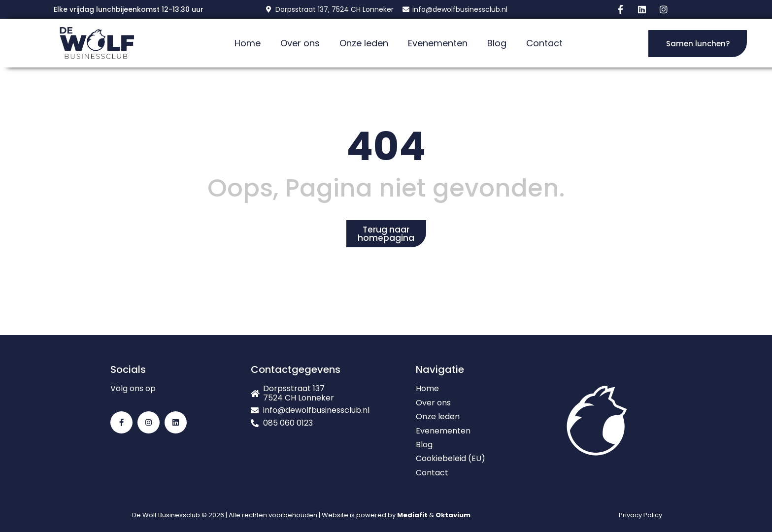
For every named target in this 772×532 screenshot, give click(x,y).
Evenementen (438, 43)
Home (248, 43)
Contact (544, 43)
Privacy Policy (640, 515)
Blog (497, 43)
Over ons (300, 43)
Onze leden (364, 43)
